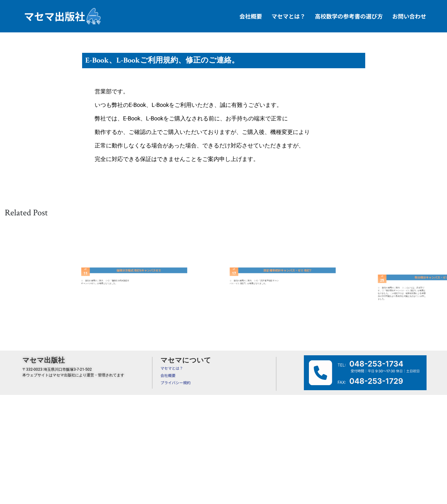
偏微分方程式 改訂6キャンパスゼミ (130, 272)
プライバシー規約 (176, 382)
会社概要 (251, 16)
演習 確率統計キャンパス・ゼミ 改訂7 (279, 272)
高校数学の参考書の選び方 (349, 16)
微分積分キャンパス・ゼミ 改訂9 (427, 282)
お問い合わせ (409, 16)
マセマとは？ (288, 16)
